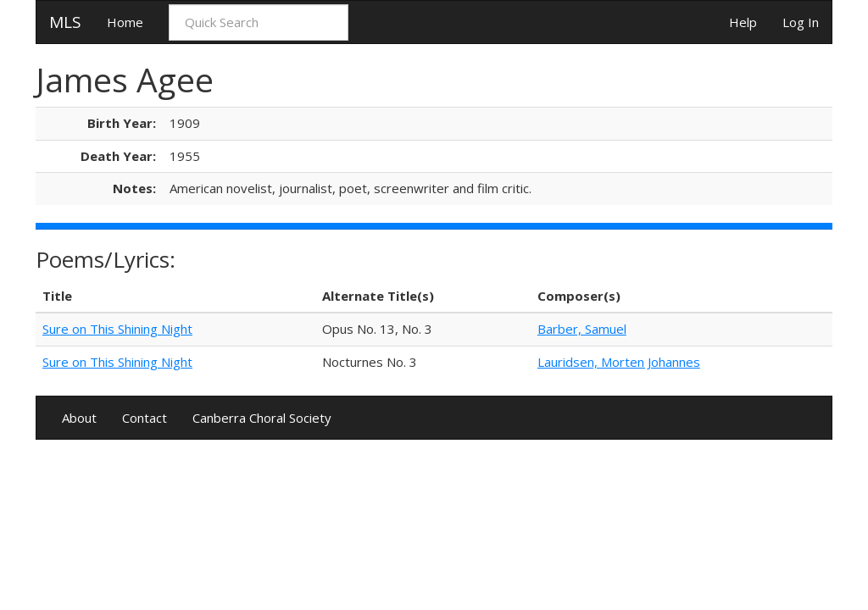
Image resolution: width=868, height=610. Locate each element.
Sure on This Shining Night (117, 329)
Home (125, 22)
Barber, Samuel (582, 329)
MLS (65, 22)
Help (743, 22)
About (79, 418)
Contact (145, 418)
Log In (801, 22)
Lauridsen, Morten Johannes (619, 362)
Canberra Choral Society (262, 418)
